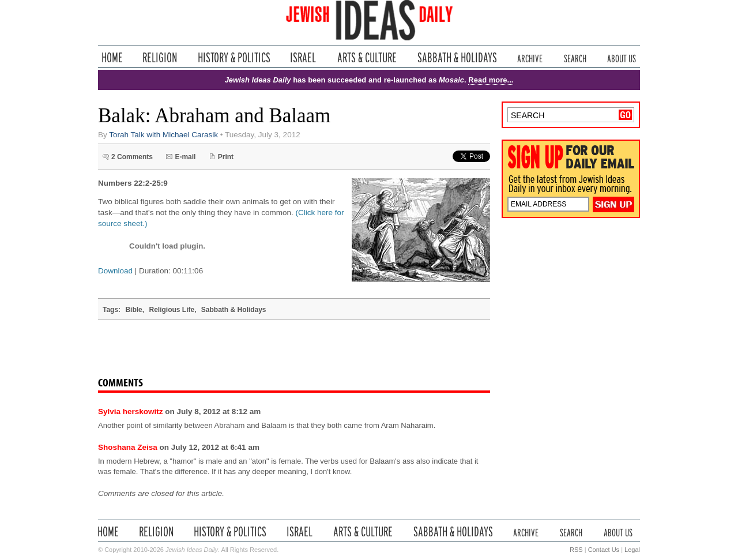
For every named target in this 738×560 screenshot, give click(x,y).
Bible (133, 310)
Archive (530, 57)
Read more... (491, 80)
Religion (160, 57)
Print (226, 157)
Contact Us (604, 550)
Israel (303, 57)
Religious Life (172, 310)
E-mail (185, 157)
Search (575, 57)
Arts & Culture (367, 57)
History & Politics (234, 57)
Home (112, 57)
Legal (632, 550)
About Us (622, 57)
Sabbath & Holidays (457, 57)
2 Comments (132, 157)
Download (115, 271)
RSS (576, 550)
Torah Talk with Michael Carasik (163, 135)
